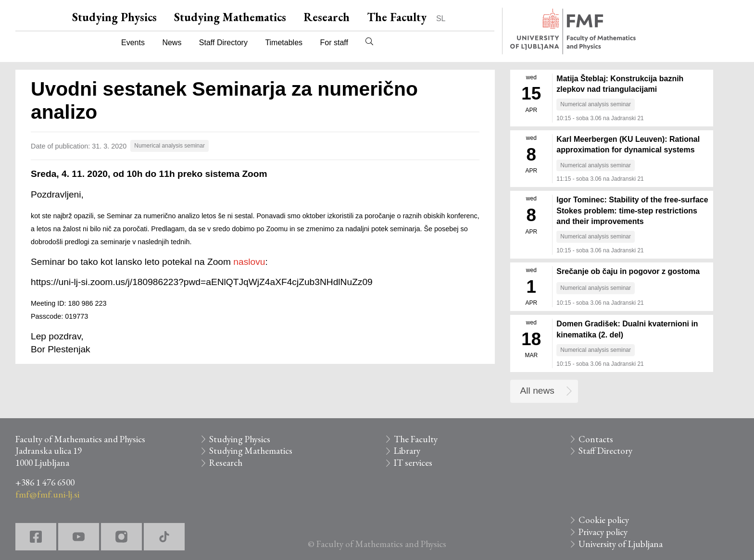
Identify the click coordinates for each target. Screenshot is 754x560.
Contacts (596, 439)
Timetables (284, 43)
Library (407, 451)
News (172, 43)
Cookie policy (604, 520)
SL (441, 19)
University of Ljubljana (621, 544)
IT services (413, 463)
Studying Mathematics (230, 17)
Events (133, 43)
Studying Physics (114, 17)
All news (537, 391)
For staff (334, 43)
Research (327, 17)
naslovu (249, 262)
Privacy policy (603, 532)
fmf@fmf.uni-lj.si (47, 494)
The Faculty (397, 17)
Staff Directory (223, 43)
